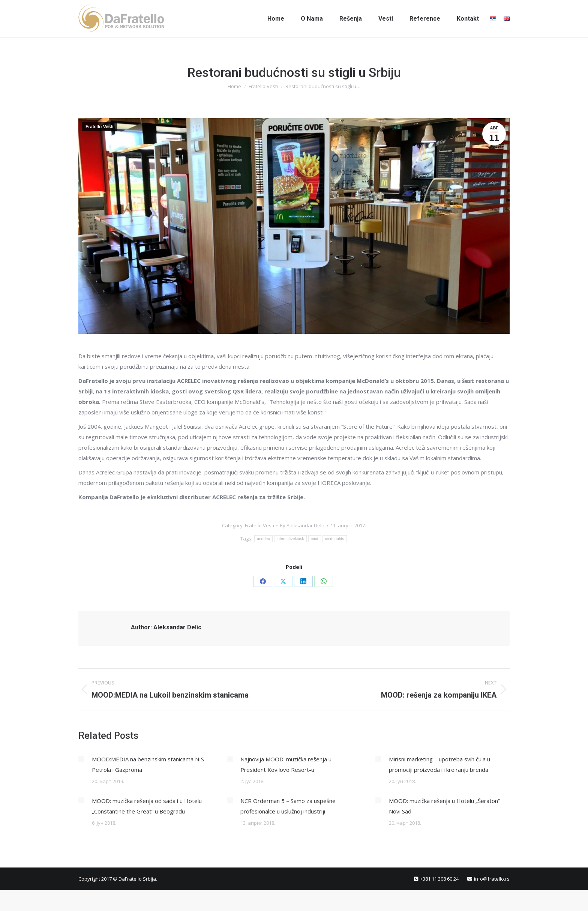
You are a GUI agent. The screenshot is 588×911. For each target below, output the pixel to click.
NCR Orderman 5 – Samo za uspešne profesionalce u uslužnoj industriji (288, 806)
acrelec (263, 539)
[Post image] (81, 759)
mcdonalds (335, 539)
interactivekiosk (290, 539)
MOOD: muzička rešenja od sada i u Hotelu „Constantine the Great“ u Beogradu (147, 806)
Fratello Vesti (100, 127)
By (302, 525)
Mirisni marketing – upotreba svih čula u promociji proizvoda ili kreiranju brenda (439, 764)
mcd (315, 539)
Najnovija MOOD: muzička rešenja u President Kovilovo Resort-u (286, 764)
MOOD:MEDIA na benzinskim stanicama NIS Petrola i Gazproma (148, 764)
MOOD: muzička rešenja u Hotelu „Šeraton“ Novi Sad (444, 806)
